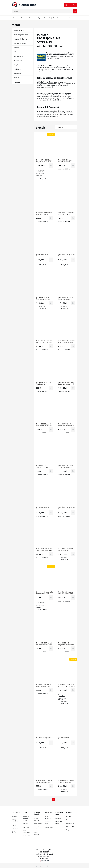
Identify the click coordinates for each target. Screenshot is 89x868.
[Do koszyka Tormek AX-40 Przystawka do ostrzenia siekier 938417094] (51, 597)
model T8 (64, 67)
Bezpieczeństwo (27, 836)
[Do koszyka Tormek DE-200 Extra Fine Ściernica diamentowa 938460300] (73, 513)
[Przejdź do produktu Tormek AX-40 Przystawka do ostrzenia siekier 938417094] (45, 579)
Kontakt (69, 816)
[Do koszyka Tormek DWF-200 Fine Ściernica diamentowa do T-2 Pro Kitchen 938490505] (73, 429)
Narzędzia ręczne (19, 56)
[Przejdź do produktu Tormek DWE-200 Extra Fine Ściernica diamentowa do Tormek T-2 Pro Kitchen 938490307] (45, 369)
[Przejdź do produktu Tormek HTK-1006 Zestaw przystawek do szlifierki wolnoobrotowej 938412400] (45, 146)
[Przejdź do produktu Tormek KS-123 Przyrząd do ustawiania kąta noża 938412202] (45, 629)
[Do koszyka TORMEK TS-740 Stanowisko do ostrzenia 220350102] (73, 743)
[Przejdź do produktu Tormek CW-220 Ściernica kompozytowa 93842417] (67, 327)
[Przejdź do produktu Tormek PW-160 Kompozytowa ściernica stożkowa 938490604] (45, 452)
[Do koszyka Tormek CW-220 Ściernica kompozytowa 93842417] (73, 346)
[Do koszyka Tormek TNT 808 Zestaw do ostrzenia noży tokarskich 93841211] (51, 743)
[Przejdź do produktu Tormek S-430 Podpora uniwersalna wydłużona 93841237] (67, 579)
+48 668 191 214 (44, 858)
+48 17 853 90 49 (45, 856)
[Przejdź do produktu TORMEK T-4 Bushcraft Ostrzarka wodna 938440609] (67, 535)
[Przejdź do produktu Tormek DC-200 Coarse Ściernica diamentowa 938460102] (67, 452)
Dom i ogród (18, 60)
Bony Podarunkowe (20, 65)
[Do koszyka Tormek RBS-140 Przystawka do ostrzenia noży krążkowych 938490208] (73, 648)
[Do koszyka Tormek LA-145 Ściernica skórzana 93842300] (51, 218)
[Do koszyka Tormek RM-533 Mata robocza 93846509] (73, 165)
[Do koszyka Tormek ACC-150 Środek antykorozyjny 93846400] (51, 346)
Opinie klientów (71, 823)
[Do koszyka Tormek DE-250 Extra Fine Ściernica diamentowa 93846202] (73, 260)
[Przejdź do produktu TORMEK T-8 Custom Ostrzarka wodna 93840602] (45, 241)
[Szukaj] (75, 11)
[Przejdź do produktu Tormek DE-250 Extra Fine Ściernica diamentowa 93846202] (67, 241)
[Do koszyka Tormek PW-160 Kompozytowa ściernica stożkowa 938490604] (51, 471)
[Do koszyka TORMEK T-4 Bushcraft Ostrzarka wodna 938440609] (73, 554)
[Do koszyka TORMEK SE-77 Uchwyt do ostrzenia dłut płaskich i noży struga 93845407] (51, 786)
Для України (15, 832)
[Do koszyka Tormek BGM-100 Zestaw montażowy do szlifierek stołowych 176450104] (51, 554)
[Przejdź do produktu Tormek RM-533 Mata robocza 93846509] (67, 146)
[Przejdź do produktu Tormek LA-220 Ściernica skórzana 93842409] (67, 199)
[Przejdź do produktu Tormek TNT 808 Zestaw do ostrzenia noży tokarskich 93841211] (45, 724)
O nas (68, 820)
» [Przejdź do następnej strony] (62, 800)
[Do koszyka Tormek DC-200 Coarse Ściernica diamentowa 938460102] (73, 471)
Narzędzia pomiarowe (21, 35)
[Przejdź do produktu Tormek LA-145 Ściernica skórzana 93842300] (45, 199)
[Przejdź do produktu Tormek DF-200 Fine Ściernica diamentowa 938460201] (45, 494)
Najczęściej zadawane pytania (26, 818)
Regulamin (26, 827)
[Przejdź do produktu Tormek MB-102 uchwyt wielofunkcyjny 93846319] (45, 671)
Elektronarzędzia (19, 30)
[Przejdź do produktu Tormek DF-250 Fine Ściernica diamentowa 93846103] (45, 284)
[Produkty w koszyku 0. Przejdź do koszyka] (71, 5)
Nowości (16, 78)
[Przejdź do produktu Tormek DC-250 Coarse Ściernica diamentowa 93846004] (67, 284)
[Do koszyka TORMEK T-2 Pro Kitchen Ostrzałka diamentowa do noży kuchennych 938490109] (73, 690)
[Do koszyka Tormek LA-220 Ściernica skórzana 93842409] (73, 218)
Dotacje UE (26, 824)
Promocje (17, 82)
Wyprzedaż (17, 73)
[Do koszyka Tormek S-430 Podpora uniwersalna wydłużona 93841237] (73, 597)
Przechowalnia (49, 827)
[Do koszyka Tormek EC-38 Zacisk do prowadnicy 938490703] (51, 429)
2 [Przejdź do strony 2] (58, 800)
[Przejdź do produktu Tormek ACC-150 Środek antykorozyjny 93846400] (45, 327)
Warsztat (16, 48)
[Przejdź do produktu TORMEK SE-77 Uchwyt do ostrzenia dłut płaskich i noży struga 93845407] (45, 767)
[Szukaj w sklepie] (45, 11)
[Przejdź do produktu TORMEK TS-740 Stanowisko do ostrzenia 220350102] (67, 724)
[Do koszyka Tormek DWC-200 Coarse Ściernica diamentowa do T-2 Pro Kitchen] (73, 388)
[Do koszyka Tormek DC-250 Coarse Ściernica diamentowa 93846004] (73, 303)
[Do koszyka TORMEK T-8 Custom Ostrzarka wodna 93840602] (51, 260)
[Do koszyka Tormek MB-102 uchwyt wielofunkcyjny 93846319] (51, 690)
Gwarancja (58, 818)
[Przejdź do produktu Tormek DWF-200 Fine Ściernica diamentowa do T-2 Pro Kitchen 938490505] (67, 410)
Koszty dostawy (38, 824)
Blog (67, 830)
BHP (15, 52)
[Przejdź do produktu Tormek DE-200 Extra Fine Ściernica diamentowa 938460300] (67, 494)
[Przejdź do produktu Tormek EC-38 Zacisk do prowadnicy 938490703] (45, 410)
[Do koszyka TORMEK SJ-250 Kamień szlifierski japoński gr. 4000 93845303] (73, 786)
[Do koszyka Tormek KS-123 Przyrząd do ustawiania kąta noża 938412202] (51, 648)
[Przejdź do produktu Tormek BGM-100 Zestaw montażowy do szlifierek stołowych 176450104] (45, 535)
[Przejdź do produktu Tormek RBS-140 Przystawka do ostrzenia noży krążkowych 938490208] (67, 629)
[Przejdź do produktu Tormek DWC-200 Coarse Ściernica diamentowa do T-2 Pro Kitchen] (67, 369)
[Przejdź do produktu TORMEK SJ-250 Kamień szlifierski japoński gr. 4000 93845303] (67, 767)
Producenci (17, 69)
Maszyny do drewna (20, 39)
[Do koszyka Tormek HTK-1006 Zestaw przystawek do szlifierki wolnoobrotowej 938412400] (51, 165)
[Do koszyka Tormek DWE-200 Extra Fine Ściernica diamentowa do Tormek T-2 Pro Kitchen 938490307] (51, 388)
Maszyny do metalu (20, 43)
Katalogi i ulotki (71, 826)
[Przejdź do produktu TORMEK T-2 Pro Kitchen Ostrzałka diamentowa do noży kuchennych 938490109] (67, 671)
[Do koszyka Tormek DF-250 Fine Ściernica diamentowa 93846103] (51, 303)
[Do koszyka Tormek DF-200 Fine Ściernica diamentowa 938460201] (51, 513)
